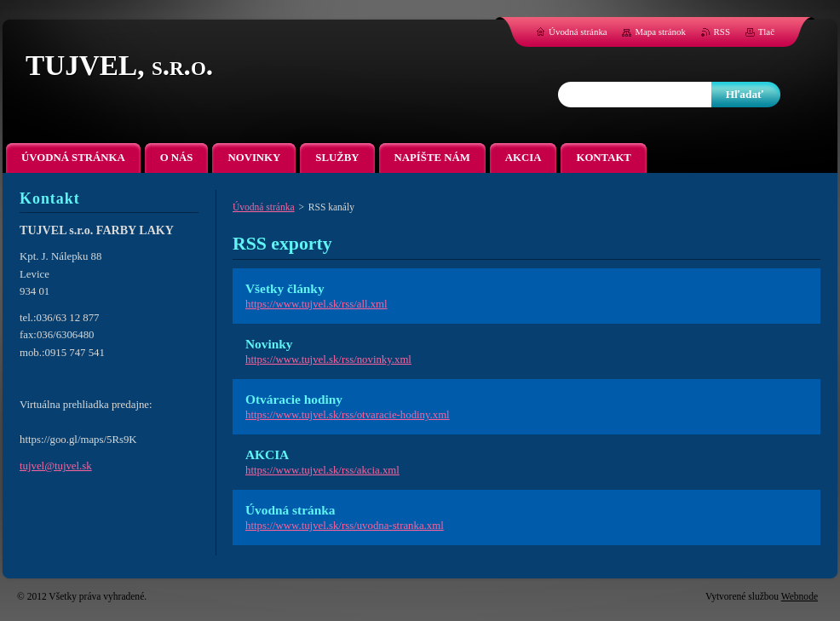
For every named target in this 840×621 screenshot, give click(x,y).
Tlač (766, 32)
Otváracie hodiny (294, 399)
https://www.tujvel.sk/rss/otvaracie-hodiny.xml (348, 415)
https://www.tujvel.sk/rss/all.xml (316, 304)
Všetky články (285, 288)
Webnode (800, 596)
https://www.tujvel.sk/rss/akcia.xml (322, 470)
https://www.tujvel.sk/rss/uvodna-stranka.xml (345, 526)
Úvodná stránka (264, 207)
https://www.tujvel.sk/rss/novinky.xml (328, 359)
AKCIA (267, 454)
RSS (722, 32)
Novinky (269, 344)
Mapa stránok (660, 32)
